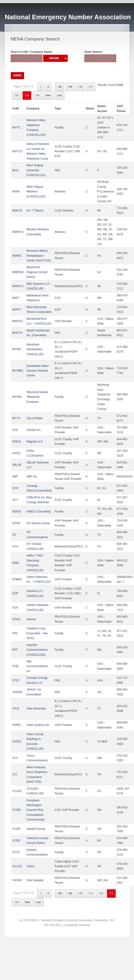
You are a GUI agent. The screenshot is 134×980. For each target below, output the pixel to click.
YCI (15, 774)
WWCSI (17, 211)
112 (17, 95)
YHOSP (17, 880)
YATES (17, 742)
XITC (15, 547)
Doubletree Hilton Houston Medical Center (38, 371)
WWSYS (18, 286)
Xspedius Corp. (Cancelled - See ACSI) (37, 633)
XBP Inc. (32, 477)
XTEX (16, 680)
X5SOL (17, 442)
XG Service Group (38, 523)
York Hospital (35, 880)
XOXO (16, 619)
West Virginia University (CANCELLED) (36, 170)
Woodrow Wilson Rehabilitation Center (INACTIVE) (39, 256)
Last (59, 95)
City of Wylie (34, 418)
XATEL (17, 453)
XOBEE (17, 579)
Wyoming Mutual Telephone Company (37, 397)
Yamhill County (36, 829)
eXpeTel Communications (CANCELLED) (37, 650)
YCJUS (17, 791)
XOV (15, 608)
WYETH (17, 333)
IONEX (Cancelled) (39, 512)
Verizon (31, 619)
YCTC (16, 852)
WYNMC (18, 371)
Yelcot (30, 866)
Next (48, 95)
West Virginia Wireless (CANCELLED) (36, 192)
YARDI (16, 725)
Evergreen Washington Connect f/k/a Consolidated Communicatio (36, 810)
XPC (15, 633)
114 (37, 95)
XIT (14, 535)
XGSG (16, 523)
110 (80, 87)
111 (91, 87)
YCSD (16, 841)
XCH (15, 488)
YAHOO (17, 692)
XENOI (17, 512)
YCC (15, 758)
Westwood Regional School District (37, 272)
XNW (15, 563)
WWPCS (18, 232)
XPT (15, 650)
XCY (15, 500)
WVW (16, 192)
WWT (16, 298)
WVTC (16, 128)
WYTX (16, 418)
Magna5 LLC (35, 442)
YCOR (16, 829)
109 (70, 87)
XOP (15, 593)
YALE (16, 709)
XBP (15, 477)
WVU (15, 170)
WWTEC (18, 321)
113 (27, 95)
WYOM (17, 397)
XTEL (16, 666)
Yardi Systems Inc (38, 725)
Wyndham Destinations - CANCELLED (35, 349)
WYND (17, 349)
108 (59, 87)
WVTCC (17, 151)
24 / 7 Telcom (35, 211)
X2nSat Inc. (34, 430)
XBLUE (17, 465)
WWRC (17, 256)
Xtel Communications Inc (37, 666)
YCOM (16, 810)
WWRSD (18, 272)
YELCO (17, 866)
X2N (15, 430)
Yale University (36, 709)
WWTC (17, 310)
